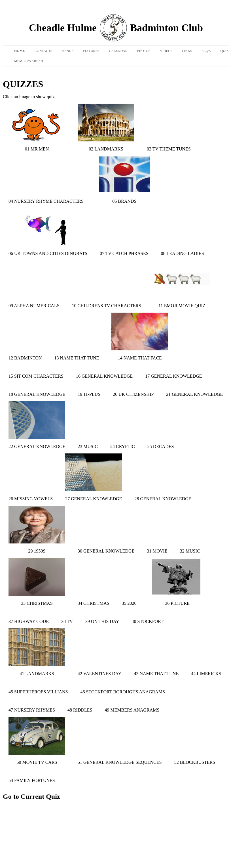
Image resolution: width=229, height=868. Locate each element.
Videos (166, 51)
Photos (144, 51)
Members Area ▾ (29, 61)
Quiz (225, 51)
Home (20, 51)
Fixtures (91, 51)
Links (187, 51)
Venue (68, 51)
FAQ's (206, 51)
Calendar (118, 51)
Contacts (43, 51)
